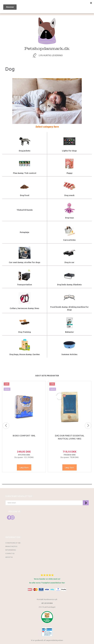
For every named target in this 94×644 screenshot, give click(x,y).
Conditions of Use (13, 543)
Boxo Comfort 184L (24, 436)
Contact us (10, 554)
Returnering (11, 550)
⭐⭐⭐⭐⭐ (47, 575)
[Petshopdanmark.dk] (47, 34)
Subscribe (86, 503)
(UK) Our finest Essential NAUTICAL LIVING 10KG (70, 437)
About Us (9, 557)
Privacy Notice (11, 546)
